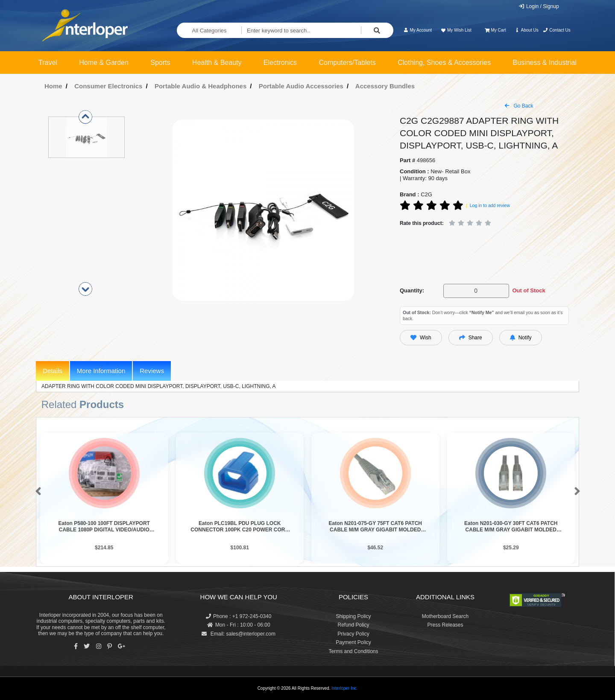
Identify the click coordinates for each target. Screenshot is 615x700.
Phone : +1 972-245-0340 (239, 616)
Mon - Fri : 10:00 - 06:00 (239, 625)
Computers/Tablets (347, 63)
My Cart (495, 30)
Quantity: (412, 290)
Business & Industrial (545, 63)
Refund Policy (353, 625)
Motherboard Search (445, 616)
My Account (417, 30)
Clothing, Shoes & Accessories (444, 63)
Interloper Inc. (344, 688)
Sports (160, 63)
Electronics (280, 63)
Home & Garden (104, 63)
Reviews (152, 371)
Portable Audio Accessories (301, 86)
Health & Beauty (217, 63)
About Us (527, 30)
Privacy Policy (353, 634)
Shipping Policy (353, 616)
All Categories (209, 31)
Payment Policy (353, 642)
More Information (101, 371)
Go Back (519, 106)
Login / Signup (539, 6)
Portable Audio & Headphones (201, 86)
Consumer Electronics (108, 86)
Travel (48, 63)
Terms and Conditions (353, 651)
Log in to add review (490, 205)
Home (53, 86)
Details (53, 371)
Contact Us (557, 30)
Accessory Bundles (385, 86)
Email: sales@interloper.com (239, 634)
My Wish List (456, 30)
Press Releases (445, 625)
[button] (37, 492)
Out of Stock (529, 290)
